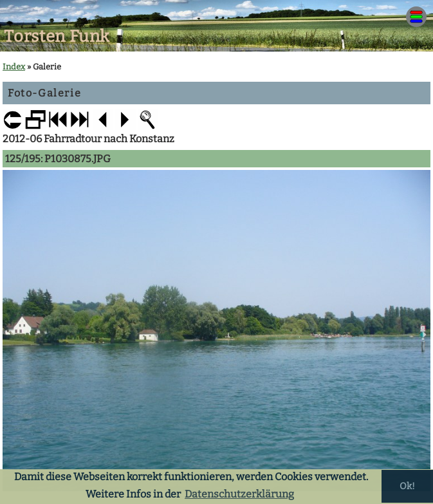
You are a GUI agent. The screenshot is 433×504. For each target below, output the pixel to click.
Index (14, 67)
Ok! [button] (407, 486)
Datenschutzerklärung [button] (239, 494)
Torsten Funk (57, 36)
